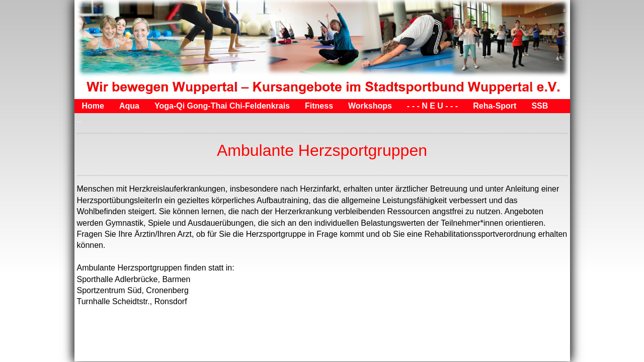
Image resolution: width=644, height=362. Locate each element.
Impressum (120, 352)
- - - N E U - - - (432, 106)
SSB (540, 106)
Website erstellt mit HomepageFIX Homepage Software (434, 352)
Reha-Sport (495, 106)
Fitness (319, 106)
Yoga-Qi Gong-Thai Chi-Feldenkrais (222, 106)
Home (93, 106)
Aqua (129, 106)
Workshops (370, 106)
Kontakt (163, 352)
